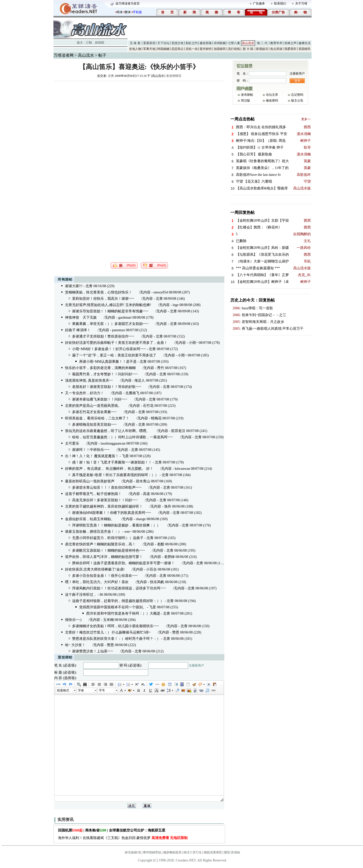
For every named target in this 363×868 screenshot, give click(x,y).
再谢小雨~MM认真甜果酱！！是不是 (108, 362)
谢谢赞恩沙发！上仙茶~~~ (93, 651)
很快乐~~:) (73, 620)
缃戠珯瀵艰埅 (213, 852)
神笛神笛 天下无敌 (81, 318)
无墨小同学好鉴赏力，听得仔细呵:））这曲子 (108, 538)
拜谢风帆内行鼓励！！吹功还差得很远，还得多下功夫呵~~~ (119, 588)
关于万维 (301, 4)
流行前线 (234, 49)
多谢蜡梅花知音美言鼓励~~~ (94, 425)
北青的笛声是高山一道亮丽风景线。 (93, 406)
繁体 (128, 12)
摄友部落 (206, 43)
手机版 (137, 12)
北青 (111, 76)
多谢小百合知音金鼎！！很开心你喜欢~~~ (105, 576)
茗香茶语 (149, 43)
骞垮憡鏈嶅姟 (152, 852)
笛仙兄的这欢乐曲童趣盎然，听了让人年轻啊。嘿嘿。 (107, 431)
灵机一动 (192, 49)
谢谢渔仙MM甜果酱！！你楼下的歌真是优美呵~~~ (112, 513)
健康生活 (305, 43)
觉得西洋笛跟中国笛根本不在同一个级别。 (113, 607)
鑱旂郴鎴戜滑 (172, 852)
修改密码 (272, 101)
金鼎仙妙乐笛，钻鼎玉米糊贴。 (90, 519)
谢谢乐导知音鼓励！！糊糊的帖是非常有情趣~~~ (110, 311)
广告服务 (259, 4)
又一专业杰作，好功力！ (84, 393)
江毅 (89, 43)
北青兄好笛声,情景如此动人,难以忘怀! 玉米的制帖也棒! (108, 305)
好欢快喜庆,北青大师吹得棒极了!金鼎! (95, 569)
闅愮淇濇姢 (232, 852)
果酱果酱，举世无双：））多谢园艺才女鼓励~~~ (110, 324)
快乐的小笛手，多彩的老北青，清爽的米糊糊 (100, 368)
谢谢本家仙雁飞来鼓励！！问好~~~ (100, 399)
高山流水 (248, 43)
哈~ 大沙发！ (75, 645)
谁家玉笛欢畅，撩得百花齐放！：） (93, 532)
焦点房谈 (276, 49)
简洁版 (246, 101)
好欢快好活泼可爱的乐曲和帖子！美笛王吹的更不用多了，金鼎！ (116, 343)
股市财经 (206, 49)
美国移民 (305, 49)
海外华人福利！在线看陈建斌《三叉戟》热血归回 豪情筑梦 (123, 838)
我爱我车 (290, 49)
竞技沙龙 (177, 43)
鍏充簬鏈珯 (133, 852)
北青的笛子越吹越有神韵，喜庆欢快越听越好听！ (104, 506)
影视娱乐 (262, 49)
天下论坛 (163, 43)
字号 (102, 690)
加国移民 (220, 49)
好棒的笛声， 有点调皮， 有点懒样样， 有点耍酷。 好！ (109, 469)
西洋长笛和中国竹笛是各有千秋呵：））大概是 (123, 613)
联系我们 (280, 4)
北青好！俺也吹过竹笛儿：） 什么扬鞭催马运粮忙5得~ (108, 632)
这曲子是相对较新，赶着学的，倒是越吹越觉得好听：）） (118, 601)
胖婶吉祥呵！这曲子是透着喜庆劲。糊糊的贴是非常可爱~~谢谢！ (123, 563)
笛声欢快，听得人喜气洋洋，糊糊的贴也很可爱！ (104, 557)
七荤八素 (234, 43)
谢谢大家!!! (74, 286)
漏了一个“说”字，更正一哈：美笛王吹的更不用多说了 (114, 355)
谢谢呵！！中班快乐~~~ (91, 450)
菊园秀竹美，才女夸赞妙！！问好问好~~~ (105, 374)
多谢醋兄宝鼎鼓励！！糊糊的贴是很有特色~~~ (109, 550)
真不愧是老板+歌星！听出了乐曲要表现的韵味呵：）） (115, 475)
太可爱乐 (72, 443)
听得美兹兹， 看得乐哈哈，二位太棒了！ (97, 418)
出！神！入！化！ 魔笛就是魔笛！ (92, 456)
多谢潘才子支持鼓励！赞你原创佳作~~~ (103, 336)
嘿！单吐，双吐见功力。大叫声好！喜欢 (97, 582)
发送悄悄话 (174, 76)
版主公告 (297, 101)
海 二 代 (262, 43)
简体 (120, 12)
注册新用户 (196, 665)
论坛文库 (272, 95)
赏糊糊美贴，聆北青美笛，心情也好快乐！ (99, 292)
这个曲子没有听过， (81, 595)
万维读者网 (64, 55)
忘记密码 (297, 95)
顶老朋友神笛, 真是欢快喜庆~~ (89, 380)
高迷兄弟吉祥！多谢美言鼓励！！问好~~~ (105, 500)
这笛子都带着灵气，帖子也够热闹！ (93, 494)
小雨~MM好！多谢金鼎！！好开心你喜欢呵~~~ (109, 349)
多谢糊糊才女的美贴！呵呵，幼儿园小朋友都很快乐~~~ (116, 626)
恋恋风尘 (177, 49)
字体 (81, 690)
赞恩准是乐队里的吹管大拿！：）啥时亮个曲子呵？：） (116, 639)
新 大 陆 (248, 49)
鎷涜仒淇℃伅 (192, 852)
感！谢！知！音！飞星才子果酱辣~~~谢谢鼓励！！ (112, 462)
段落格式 (63, 690)
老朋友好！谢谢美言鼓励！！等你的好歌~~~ (107, 387)
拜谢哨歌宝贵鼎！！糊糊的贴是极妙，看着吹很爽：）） (116, 525)
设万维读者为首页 (128, 4)
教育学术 (276, 43)
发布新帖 (247, 95)
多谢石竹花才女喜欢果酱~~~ (94, 412)
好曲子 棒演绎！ (78, 330)
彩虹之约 (192, 43)
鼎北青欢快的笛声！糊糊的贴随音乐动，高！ (100, 544)
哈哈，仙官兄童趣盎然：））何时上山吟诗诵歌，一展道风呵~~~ (123, 437)
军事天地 (149, 49)
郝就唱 (100, 43)
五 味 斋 (135, 43)
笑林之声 (290, 43)
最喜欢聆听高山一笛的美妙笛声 (90, 481)
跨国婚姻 (163, 49)
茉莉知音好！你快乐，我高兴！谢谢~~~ (103, 299)
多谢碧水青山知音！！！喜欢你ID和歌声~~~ (107, 488)
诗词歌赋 (220, 43)
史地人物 (135, 49)
